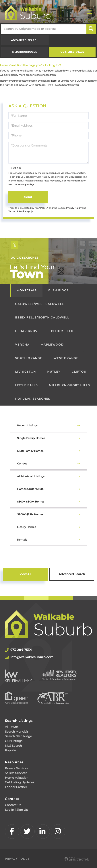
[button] (91, 29)
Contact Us (13, 805)
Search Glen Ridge (18, 736)
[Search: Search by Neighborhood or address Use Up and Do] (44, 29)
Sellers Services (16, 773)
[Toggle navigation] (88, 11)
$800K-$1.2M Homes (30, 514)
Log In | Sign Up (17, 809)
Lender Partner (16, 787)
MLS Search (13, 745)
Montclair (27, 290)
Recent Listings (27, 425)
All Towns (12, 727)
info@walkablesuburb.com (38, 657)
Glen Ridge (58, 290)
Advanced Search (25, 40)
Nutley (54, 372)
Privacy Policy (26, 184)
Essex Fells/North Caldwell (42, 317)
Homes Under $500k (31, 489)
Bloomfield (62, 331)
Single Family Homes (31, 438)
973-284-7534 (72, 52)
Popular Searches (33, 399)
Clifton (79, 372)
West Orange (66, 358)
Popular (11, 750)
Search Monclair (17, 731)
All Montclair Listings (31, 476)
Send (28, 197)
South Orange (29, 358)
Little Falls (26, 385)
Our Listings (14, 741)
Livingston (26, 372)
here (54, 81)
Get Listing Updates (20, 782)
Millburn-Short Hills (69, 385)
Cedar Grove (27, 331)
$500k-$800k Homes (31, 502)
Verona (22, 345)
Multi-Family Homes (30, 451)
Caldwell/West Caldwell (39, 304)
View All (25, 574)
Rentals (22, 540)
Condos (22, 464)
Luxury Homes (27, 527)
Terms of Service (17, 211)
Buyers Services (16, 768)
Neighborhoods (25, 52)
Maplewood (52, 345)
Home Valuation (17, 777)
